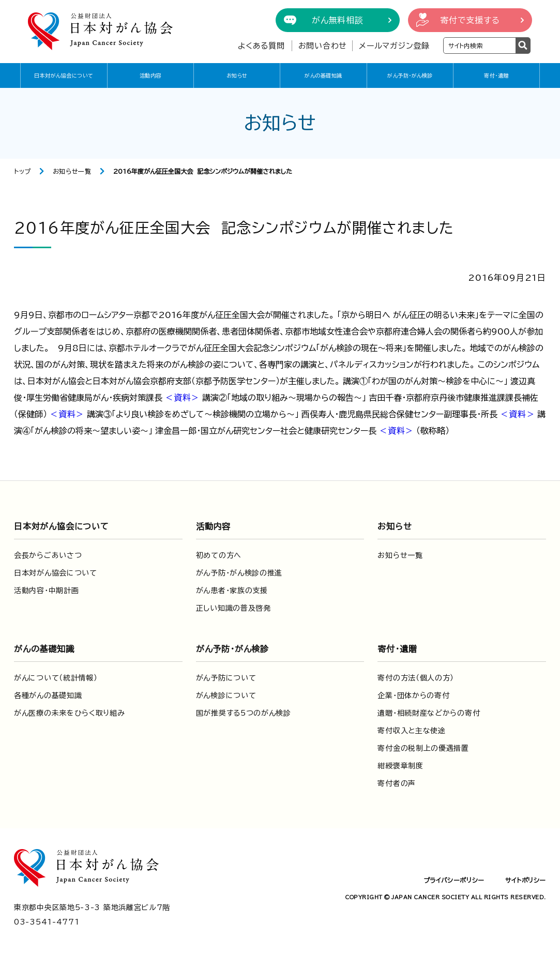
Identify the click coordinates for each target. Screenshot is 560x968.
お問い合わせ (323, 46)
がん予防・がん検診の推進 (239, 573)
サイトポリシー (526, 880)
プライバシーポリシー (454, 880)
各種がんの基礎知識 (48, 695)
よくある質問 (261, 46)
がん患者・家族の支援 (232, 591)
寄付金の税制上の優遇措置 (423, 748)
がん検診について (226, 695)
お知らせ (237, 75)
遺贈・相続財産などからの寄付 (429, 713)
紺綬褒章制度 (400, 766)
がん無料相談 (338, 20)
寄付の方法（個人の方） (416, 678)
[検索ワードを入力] (480, 46)
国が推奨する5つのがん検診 (244, 713)
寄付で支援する (470, 20)
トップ (22, 171)
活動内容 (150, 75)
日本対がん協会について (64, 75)
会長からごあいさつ (48, 555)
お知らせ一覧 (72, 171)
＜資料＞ (182, 398)
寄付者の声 (397, 783)
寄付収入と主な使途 (411, 731)
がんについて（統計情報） (56, 678)
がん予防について (226, 678)
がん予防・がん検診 (410, 75)
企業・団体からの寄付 (413, 695)
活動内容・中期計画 (46, 591)
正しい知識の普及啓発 (233, 608)
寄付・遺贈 (496, 75)
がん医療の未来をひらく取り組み (70, 713)
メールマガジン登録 (394, 46)
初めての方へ (219, 555)
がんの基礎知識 (323, 75)
